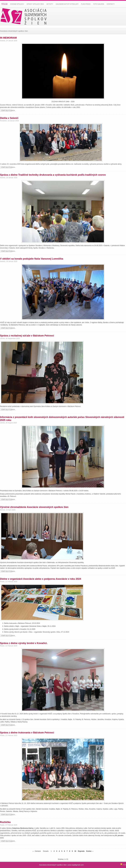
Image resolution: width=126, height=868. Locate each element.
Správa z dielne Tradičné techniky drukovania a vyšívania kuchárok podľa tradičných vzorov (53, 175)
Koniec (89, 851)
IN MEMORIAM (8, 38)
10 (75, 851)
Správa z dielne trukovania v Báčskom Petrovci (27, 733)
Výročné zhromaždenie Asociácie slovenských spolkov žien (34, 507)
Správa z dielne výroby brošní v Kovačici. (24, 643)
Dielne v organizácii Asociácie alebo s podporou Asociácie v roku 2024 (41, 579)
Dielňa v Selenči (9, 118)
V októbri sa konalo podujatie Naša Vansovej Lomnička (32, 259)
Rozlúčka (5, 822)
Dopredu (81, 851)
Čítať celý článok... (9, 111)
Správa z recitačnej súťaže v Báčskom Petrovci (27, 336)
